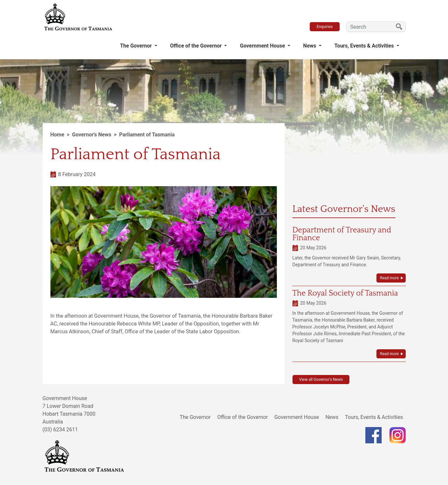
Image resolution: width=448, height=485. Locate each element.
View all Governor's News (321, 380)
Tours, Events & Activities (365, 46)
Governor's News (92, 135)
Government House (263, 46)
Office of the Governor (197, 46)
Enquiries (325, 27)
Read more (389, 278)
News (310, 46)
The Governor (137, 46)
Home (57, 135)
